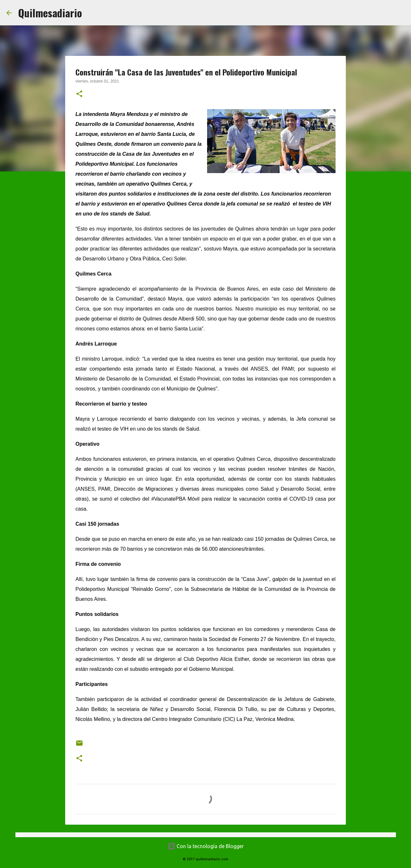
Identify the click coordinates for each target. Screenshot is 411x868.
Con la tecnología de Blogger (206, 846)
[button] (79, 94)
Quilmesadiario (50, 13)
